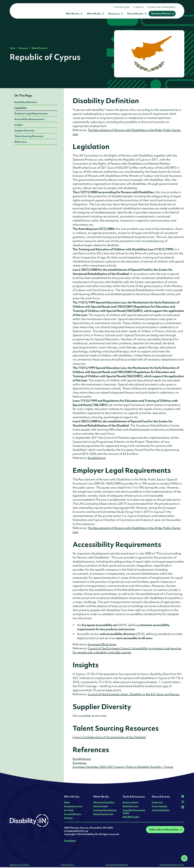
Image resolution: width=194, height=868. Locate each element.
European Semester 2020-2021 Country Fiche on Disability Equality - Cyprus (123, 767)
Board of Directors (73, 814)
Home (13, 48)
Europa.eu (79, 763)
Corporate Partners (73, 806)
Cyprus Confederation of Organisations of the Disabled (109, 737)
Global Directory (39, 48)
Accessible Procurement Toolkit (134, 812)
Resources (23, 48)
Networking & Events (103, 814)
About (67, 802)
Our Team (69, 810)
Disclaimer (70, 841)
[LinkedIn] (183, 807)
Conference (157, 802)
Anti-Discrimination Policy (172, 865)
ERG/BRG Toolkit (131, 817)
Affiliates (68, 818)
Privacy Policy (67, 865)
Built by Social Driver (19, 865)
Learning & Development (105, 810)
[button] (74, 14)
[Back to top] (184, 858)
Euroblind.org (97, 458)
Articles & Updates (161, 810)
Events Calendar (160, 806)
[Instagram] (183, 802)
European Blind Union (102, 644)
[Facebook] (183, 796)
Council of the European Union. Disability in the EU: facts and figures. (134, 694)
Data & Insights (101, 806)
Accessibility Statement (117, 865)
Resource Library (131, 802)
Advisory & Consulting (104, 802)
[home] (36, 11)
